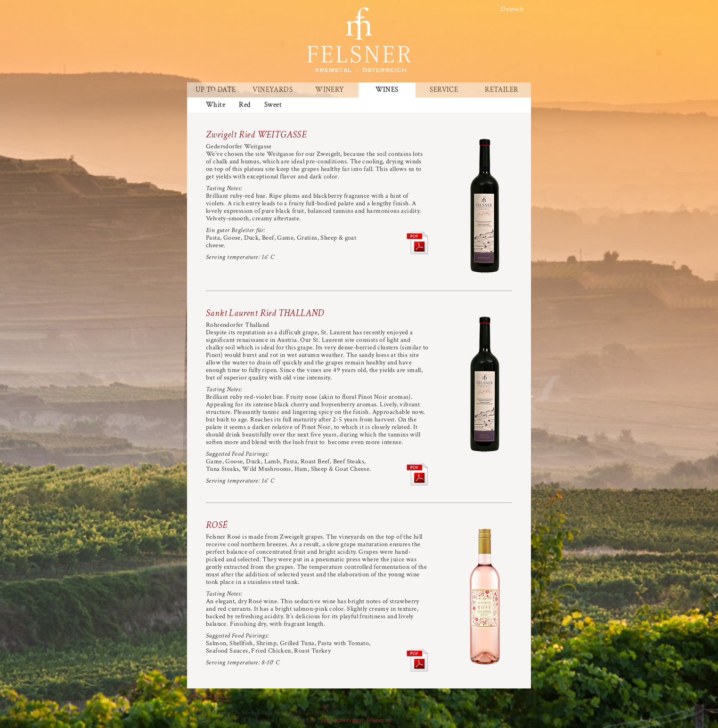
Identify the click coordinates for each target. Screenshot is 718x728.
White (216, 105)
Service (444, 90)
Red (245, 105)
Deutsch (512, 9)
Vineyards (273, 90)
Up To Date (216, 90)
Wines (387, 90)
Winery (330, 90)
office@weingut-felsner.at (356, 720)
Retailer (502, 90)
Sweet (273, 105)
